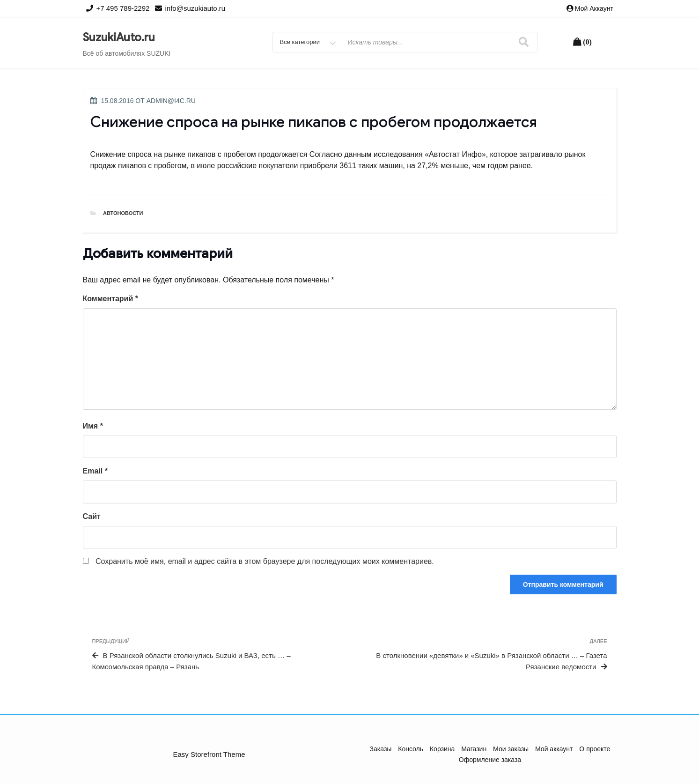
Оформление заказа (490, 760)
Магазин (474, 749)
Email (95, 471)
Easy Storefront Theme (209, 754)
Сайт (92, 516)
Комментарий (110, 299)
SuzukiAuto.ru (119, 37)
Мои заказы (511, 749)
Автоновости (123, 213)
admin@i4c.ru (171, 101)
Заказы (381, 749)
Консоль (411, 749)
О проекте (595, 749)
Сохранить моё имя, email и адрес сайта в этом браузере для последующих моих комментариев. (265, 561)
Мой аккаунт (594, 8)
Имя (93, 426)
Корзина (442, 749)
